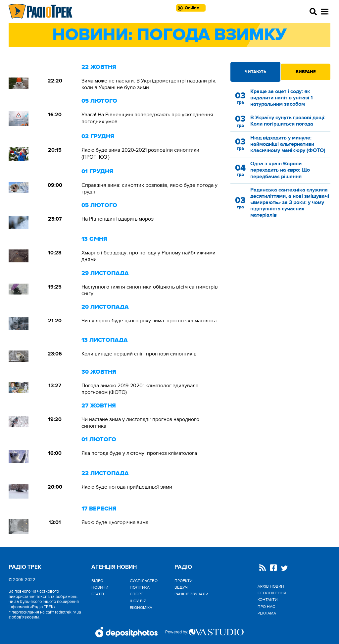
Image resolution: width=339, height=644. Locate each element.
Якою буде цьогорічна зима (115, 522)
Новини (100, 587)
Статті (98, 594)
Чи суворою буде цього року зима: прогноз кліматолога (149, 321)
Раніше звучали (191, 594)
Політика (140, 587)
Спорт (136, 594)
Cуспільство (144, 581)
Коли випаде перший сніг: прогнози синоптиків (139, 354)
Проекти (183, 581)
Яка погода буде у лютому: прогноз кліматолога (139, 453)
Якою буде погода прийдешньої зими (127, 487)
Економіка (141, 608)
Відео (97, 581)
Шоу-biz (138, 601)
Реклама (267, 613)
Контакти (267, 600)
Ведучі (181, 587)
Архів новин (271, 586)
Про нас (266, 607)
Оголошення (272, 593)
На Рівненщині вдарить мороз (118, 219)
